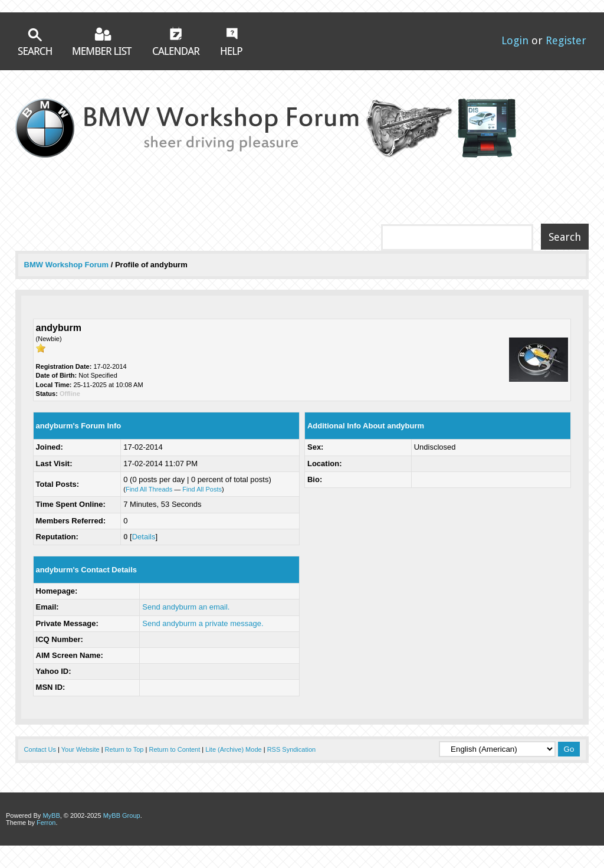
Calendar (176, 41)
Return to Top (124, 749)
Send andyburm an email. (186, 607)
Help (232, 41)
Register (566, 40)
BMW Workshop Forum (68, 265)
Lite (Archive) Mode (233, 749)
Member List (102, 41)
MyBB (51, 815)
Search (35, 42)
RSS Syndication (292, 749)
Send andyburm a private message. (203, 623)
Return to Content (174, 749)
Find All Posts (202, 489)
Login (515, 40)
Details (144, 537)
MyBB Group (122, 815)
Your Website (81, 749)
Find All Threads (149, 489)
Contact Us (40, 749)
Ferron (46, 823)
